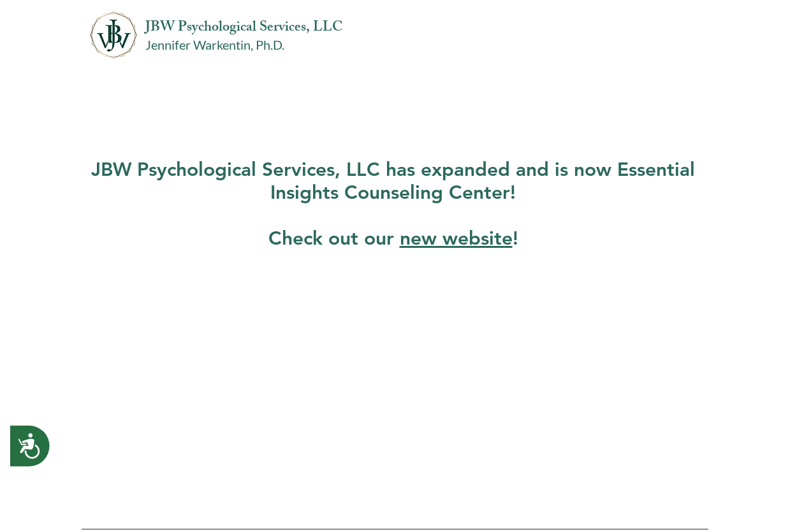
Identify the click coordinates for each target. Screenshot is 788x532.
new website (456, 238)
